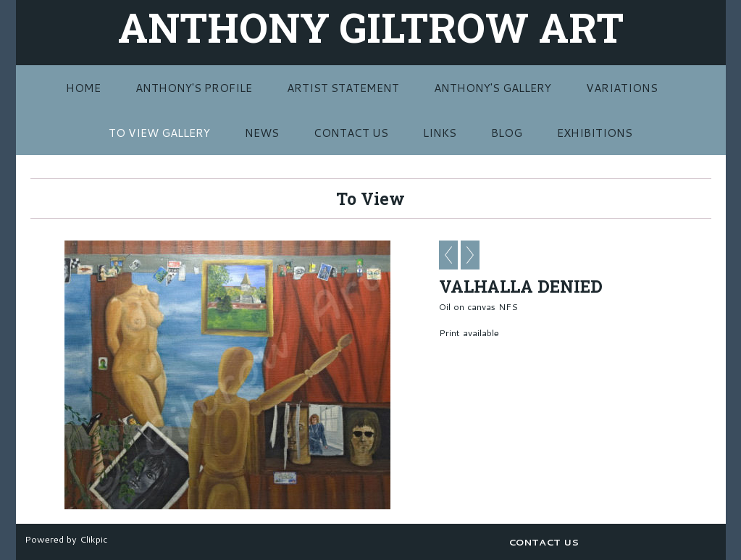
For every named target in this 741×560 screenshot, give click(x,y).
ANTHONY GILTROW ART (371, 27)
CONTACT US (351, 133)
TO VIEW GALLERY (159, 133)
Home (83, 88)
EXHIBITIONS (595, 133)
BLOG (507, 133)
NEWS (262, 133)
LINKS (440, 133)
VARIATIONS (622, 88)
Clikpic (93, 539)
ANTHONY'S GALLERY (493, 88)
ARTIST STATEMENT (343, 88)
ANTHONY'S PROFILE (194, 88)
